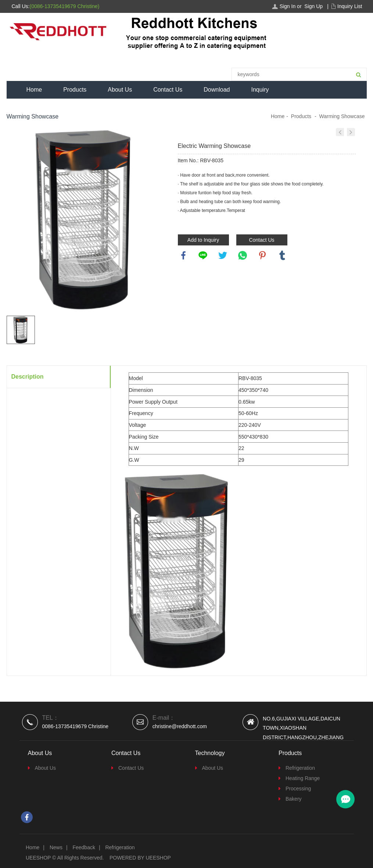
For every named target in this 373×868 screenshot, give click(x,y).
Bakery (294, 799)
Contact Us (168, 90)
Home (34, 90)
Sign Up (313, 6)
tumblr (282, 255)
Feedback (84, 847)
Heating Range (303, 778)
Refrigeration (300, 768)
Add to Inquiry (203, 240)
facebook (183, 255)
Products (75, 90)
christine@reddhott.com (180, 726)
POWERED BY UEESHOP (140, 858)
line (203, 255)
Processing (298, 789)
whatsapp (243, 255)
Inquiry (260, 90)
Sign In (288, 6)
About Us (120, 90)
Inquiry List (350, 6)
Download (217, 90)
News (56, 847)
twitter (223, 255)
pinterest (262, 255)
